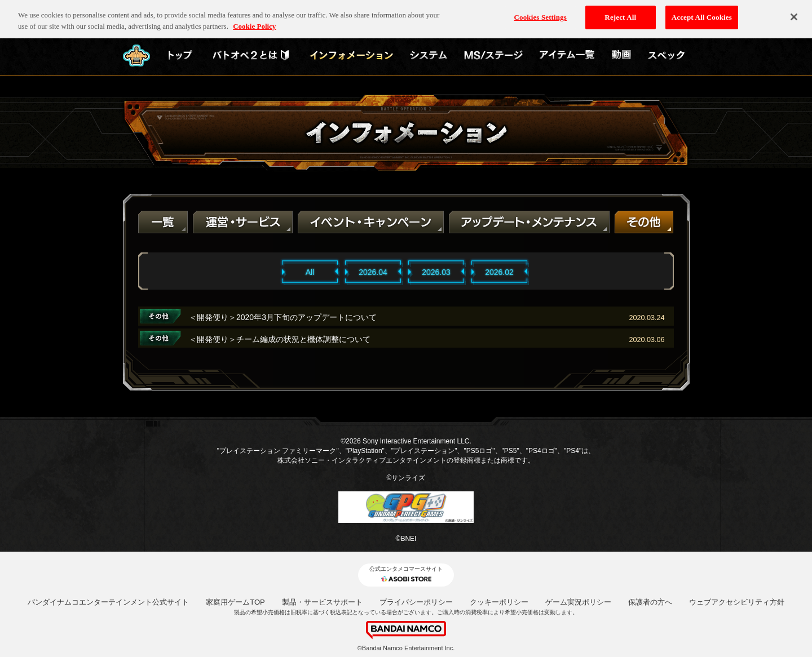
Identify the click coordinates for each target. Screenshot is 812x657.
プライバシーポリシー (416, 602)
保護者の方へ (650, 602)
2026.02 (499, 272)
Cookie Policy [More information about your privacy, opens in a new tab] (254, 21)
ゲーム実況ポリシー (578, 602)
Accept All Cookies (702, 12)
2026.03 (436, 272)
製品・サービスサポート (322, 602)
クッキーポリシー (499, 602)
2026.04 (373, 272)
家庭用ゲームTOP (235, 602)
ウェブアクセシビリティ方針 (737, 602)
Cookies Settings (540, 12)
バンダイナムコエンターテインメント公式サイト (108, 602)
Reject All (620, 12)
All (310, 272)
